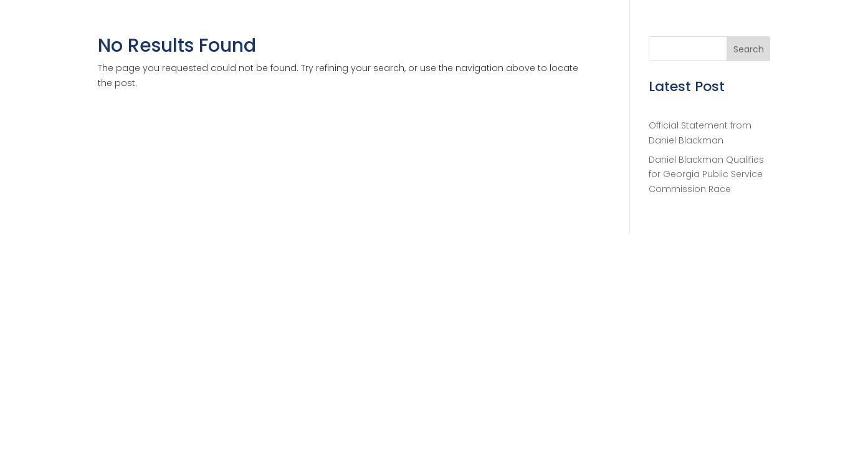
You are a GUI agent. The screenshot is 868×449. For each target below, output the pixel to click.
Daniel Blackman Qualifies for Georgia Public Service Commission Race (706, 175)
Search (749, 49)
